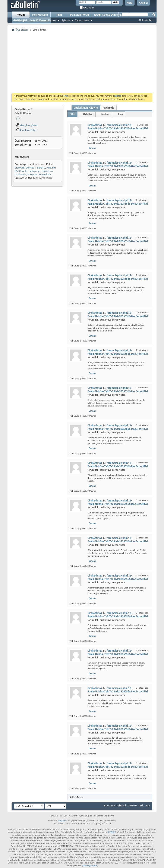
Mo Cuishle (21, 171)
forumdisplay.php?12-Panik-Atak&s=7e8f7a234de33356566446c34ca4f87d (118, 127)
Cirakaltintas (88, 114)
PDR (59, 15)
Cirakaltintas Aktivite (86, 108)
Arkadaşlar (105, 114)
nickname (34, 171)
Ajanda (42, 20)
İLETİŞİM (112, 832)
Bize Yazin (109, 805)
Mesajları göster (26, 125)
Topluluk (53, 20)
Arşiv (141, 805)
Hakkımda (108, 108)
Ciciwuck (20, 168)
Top (148, 805)
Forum (21, 15)
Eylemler (66, 20)
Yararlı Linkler (83, 20)
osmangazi (47, 171)
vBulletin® (63, 821)
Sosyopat (32, 174)
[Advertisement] (82, 62)
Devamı (92, 148)
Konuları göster (26, 130)
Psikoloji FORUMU (127, 805)
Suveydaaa (45, 174)
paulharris (20, 174)
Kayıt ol (143, 3)
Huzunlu (51, 168)
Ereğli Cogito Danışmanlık (110, 15)
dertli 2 (41, 168)
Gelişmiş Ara (146, 20)
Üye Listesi (22, 30)
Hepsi (72, 114)
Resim (120, 114)
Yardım (33, 20)
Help (130, 3)
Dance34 (31, 168)
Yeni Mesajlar (20, 20)
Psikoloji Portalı (80, 15)
